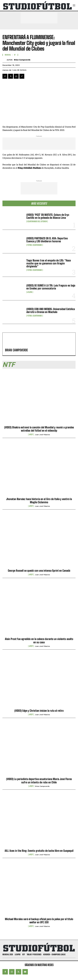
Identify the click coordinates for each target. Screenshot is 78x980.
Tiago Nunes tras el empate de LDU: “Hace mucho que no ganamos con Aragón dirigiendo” (49, 263)
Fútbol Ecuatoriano (35, 245)
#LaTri (30, 292)
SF (15, 55)
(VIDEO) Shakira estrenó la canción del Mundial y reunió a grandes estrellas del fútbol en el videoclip (39, 429)
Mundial (8, 55)
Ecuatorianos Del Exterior (37, 221)
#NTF (31, 435)
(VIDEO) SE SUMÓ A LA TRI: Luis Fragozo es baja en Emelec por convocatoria (51, 287)
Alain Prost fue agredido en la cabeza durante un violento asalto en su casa (39, 641)
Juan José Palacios (42, 435)
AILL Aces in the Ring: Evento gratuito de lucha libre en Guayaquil (39, 851)
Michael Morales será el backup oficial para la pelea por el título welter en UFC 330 (39, 921)
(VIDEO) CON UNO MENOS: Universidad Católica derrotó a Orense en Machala (51, 310)
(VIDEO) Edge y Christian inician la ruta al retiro (39, 711)
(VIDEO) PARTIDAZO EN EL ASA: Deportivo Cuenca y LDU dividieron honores (47, 240)
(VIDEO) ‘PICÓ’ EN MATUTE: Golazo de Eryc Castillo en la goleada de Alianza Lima (48, 216)
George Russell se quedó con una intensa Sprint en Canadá (39, 571)
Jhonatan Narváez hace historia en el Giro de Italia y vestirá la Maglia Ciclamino (39, 501)
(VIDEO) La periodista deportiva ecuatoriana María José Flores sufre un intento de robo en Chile (39, 781)
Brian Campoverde (22, 60)
